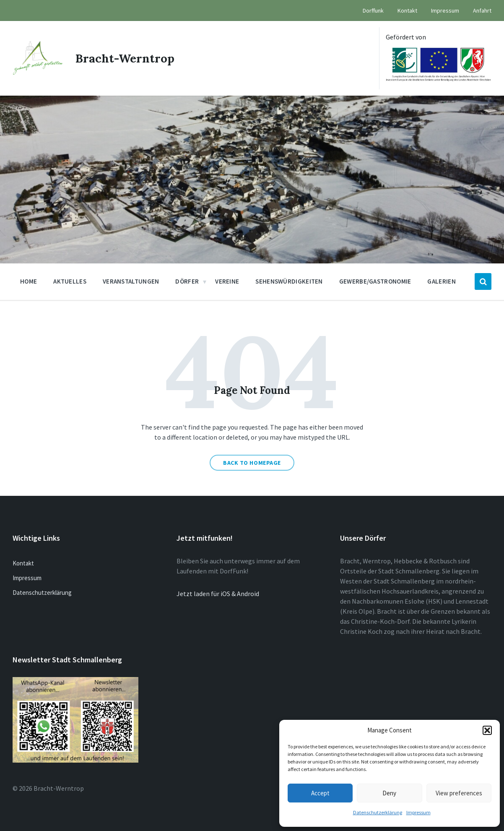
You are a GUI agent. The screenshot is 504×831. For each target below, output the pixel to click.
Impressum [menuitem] (445, 10)
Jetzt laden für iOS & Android (218, 594)
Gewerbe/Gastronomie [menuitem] (375, 281)
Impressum (418, 812)
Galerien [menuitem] (441, 281)
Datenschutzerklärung (378, 812)
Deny (389, 793)
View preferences (459, 793)
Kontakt (23, 563)
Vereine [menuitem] (227, 281)
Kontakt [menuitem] (407, 10)
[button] (487, 730)
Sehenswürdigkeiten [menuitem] (289, 281)
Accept (320, 793)
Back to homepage (252, 463)
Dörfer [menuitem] (187, 281)
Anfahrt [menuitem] (482, 10)
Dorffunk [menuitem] (373, 10)
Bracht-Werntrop (125, 58)
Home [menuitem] (29, 281)
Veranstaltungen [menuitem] (131, 281)
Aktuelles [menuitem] (70, 281)
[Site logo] (38, 72)
